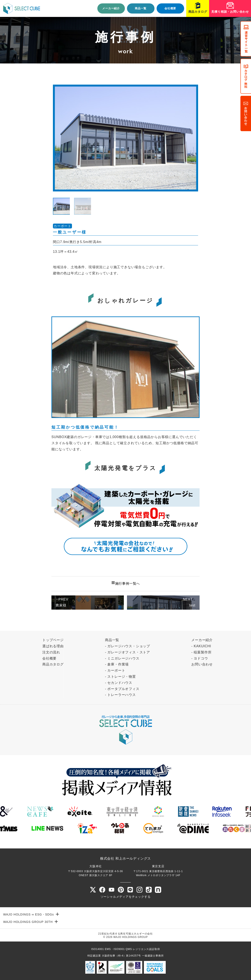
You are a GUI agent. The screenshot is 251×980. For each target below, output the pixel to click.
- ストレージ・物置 (120, 677)
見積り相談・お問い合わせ (230, 12)
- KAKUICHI (201, 646)
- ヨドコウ (200, 658)
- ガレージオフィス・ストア (128, 652)
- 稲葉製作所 (201, 652)
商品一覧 (141, 8)
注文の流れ (51, 652)
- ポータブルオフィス (122, 689)
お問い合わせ (202, 664)
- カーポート (115, 670)
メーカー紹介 (111, 8)
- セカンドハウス (119, 683)
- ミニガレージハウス (122, 658)
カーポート (62, 226)
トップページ (53, 640)
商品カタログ (198, 12)
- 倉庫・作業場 (117, 664)
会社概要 (170, 8)
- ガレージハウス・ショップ (128, 646)
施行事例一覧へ (126, 583)
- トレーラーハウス (120, 695)
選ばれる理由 (53, 646)
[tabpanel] (125, 138)
